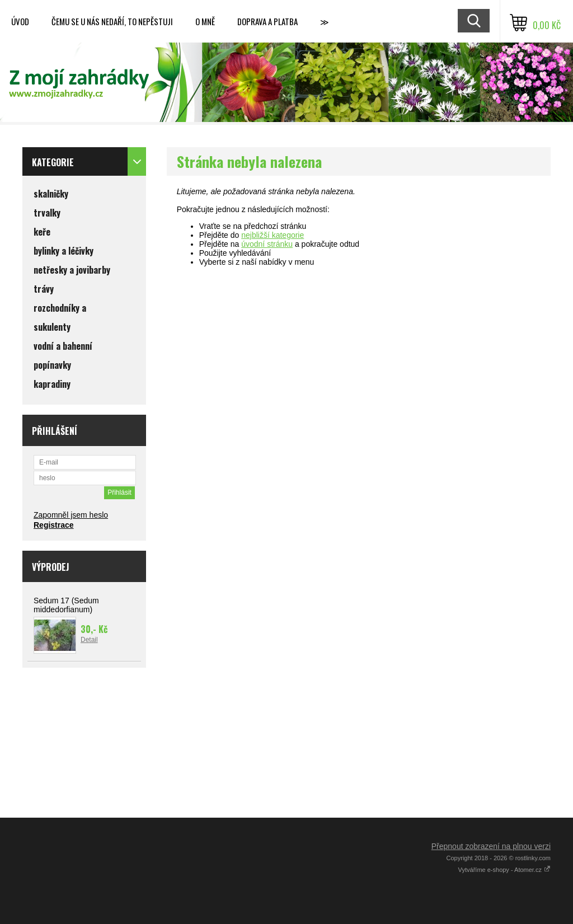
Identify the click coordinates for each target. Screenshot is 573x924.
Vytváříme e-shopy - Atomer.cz (504, 870)
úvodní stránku (267, 244)
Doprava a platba (267, 21)
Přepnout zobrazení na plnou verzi (491, 846)
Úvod (20, 21)
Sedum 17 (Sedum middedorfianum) (66, 605)
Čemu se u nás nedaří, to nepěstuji (112, 21)
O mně (205, 21)
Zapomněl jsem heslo (71, 515)
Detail (89, 640)
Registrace (54, 525)
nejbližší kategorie (273, 235)
